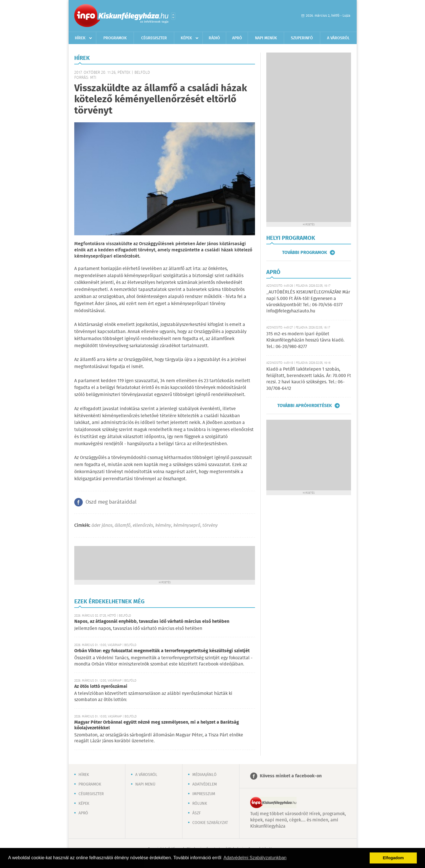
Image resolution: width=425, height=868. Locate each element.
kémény (163, 526)
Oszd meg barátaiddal (111, 502)
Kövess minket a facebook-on (291, 776)
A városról (338, 38)
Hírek (80, 38)
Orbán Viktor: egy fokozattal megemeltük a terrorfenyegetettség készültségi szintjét (162, 651)
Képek (186, 38)
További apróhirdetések (305, 406)
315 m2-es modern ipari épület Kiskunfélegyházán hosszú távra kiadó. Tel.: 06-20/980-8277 (305, 340)
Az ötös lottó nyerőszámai (101, 687)
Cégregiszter (154, 38)
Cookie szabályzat (210, 823)
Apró (237, 38)
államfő (123, 526)
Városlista (173, 16)
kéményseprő (187, 526)
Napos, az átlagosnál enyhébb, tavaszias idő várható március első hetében (152, 622)
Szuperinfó (302, 38)
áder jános (102, 526)
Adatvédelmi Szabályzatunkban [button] (255, 858)
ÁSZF (197, 813)
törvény (210, 526)
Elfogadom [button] (393, 858)
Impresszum (204, 794)
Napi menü (145, 784)
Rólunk (200, 804)
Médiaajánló (204, 775)
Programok (115, 38)
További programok (305, 253)
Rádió (214, 38)
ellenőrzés (143, 526)
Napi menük (266, 38)
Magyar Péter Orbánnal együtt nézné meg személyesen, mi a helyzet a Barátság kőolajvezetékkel (157, 725)
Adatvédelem (205, 784)
